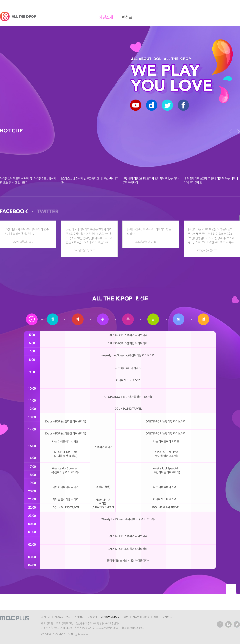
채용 (156, 617)
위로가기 (231, 589)
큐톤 (126, 617)
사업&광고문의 (62, 617)
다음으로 (231, 131)
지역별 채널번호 (141, 617)
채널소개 (106, 17)
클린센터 (79, 617)
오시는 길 (167, 617)
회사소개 (46, 617)
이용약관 (92, 617)
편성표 (127, 17)
